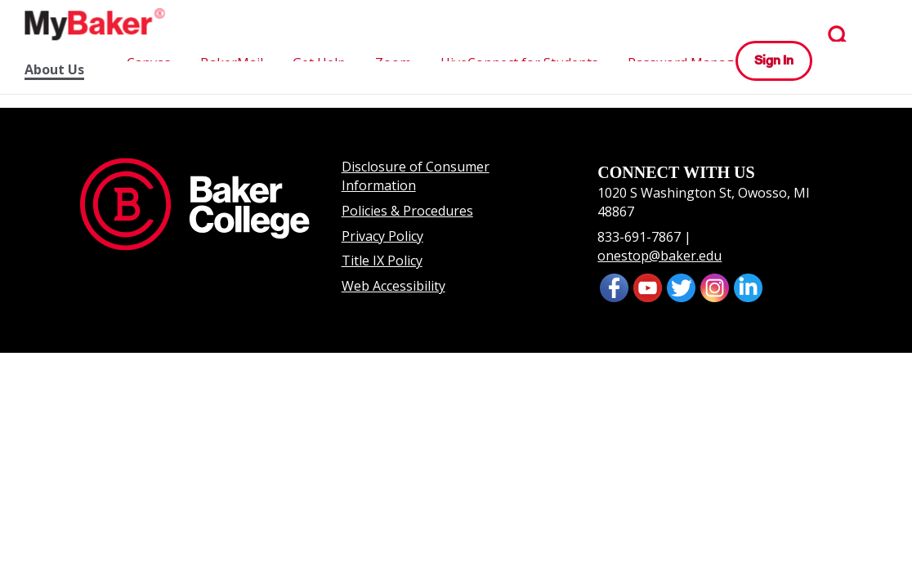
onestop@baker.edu (659, 256)
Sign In (774, 60)
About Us (54, 70)
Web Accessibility (393, 286)
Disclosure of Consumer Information (416, 176)
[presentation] (648, 287)
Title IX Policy (382, 261)
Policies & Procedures (407, 211)
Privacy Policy (382, 236)
